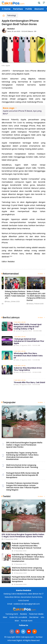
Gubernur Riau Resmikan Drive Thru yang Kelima (28, 369)
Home (6, 9)
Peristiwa (18, 9)
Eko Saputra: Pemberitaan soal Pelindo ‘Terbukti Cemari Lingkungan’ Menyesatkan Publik (11, 296)
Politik (29, 9)
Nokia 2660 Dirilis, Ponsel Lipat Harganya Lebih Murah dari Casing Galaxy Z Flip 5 (28, 327)
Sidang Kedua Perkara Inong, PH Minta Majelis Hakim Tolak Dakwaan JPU (34, 295)
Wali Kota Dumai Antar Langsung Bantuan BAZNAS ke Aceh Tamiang (22, 466)
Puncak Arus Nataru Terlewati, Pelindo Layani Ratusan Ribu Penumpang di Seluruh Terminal (26, 546)
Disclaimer (34, 617)
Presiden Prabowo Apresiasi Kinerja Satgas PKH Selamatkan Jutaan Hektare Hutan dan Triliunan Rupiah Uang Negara (22, 486)
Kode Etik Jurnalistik (18, 617)
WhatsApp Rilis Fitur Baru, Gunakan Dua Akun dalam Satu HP (28, 356)
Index (42, 274)
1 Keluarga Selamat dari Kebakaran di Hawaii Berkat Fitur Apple (29, 341)
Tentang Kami (12, 614)
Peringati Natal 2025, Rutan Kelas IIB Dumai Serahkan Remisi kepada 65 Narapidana (23, 475)
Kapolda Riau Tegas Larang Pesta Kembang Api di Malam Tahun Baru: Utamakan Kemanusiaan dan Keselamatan (22, 456)
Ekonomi (39, 9)
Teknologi (11, 15)
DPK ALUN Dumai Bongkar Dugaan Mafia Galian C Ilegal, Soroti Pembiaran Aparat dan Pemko (24, 445)
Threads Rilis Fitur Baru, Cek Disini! (29, 382)
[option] (13, 292)
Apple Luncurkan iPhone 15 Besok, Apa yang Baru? (22, 112)
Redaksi (11, 29)
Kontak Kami (27, 621)
